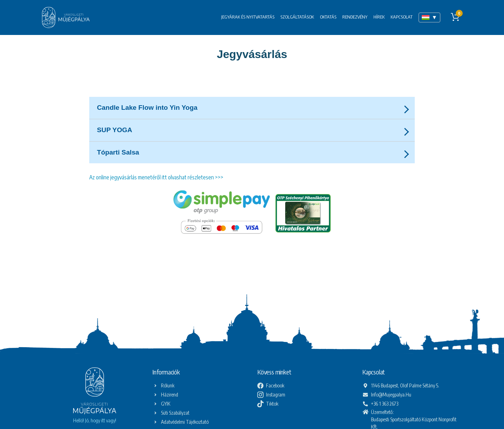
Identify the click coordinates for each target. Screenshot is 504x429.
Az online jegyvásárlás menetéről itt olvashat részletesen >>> (156, 177)
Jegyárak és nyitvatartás (248, 17)
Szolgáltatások (297, 17)
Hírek (379, 17)
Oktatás (328, 17)
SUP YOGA (115, 130)
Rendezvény (355, 17)
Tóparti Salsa (118, 152)
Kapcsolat (402, 17)
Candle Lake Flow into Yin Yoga (147, 108)
